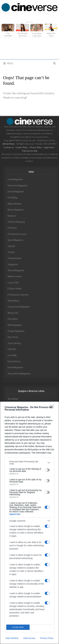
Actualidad (13, 399)
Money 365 (13, 313)
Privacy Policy (47, 638)
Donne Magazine (16, 192)
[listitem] (29, 463)
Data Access (29, 638)
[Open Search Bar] (54, 63)
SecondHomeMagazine (19, 374)
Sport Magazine (15, 240)
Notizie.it (12, 216)
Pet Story (12, 228)
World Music (13, 301)
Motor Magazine (16, 210)
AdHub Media (8, 144)
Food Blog (12, 198)
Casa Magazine (15, 179)
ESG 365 (12, 349)
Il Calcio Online (15, 289)
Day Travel (13, 337)
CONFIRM (18, 627)
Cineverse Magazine (18, 186)
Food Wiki (12, 355)
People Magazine (16, 331)
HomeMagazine (15, 367)
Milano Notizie (14, 204)
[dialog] (29, 523)
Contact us (9, 147)
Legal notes (49, 147)
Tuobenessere (15, 258)
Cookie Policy (22, 147)
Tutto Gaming (14, 343)
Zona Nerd (13, 319)
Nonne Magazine (16, 270)
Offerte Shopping (16, 222)
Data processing (30, 151)
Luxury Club (13, 283)
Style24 (11, 246)
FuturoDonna (14, 361)
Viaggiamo (13, 264)
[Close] (53, 407)
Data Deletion (12, 638)
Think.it (11, 252)
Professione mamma (18, 295)
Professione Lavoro (17, 234)
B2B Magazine (15, 325)
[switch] (47, 470)
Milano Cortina (15, 276)
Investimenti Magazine (19, 307)
